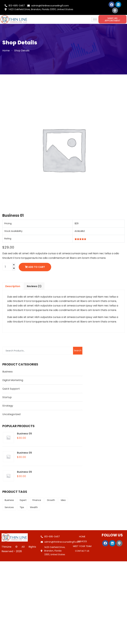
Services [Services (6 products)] (9, 507)
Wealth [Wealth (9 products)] (34, 507)
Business (7, 372)
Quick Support (11, 389)
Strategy (8, 406)
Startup (7, 397)
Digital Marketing (13, 380)
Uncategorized (11, 414)
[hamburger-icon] (95, 19)
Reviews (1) (34, 286)
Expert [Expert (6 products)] (23, 500)
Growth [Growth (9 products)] (51, 500)
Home (6, 51)
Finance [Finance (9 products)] (37, 500)
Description (13, 286)
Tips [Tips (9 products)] (22, 507)
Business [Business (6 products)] (9, 500)
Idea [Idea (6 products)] (63, 500)
